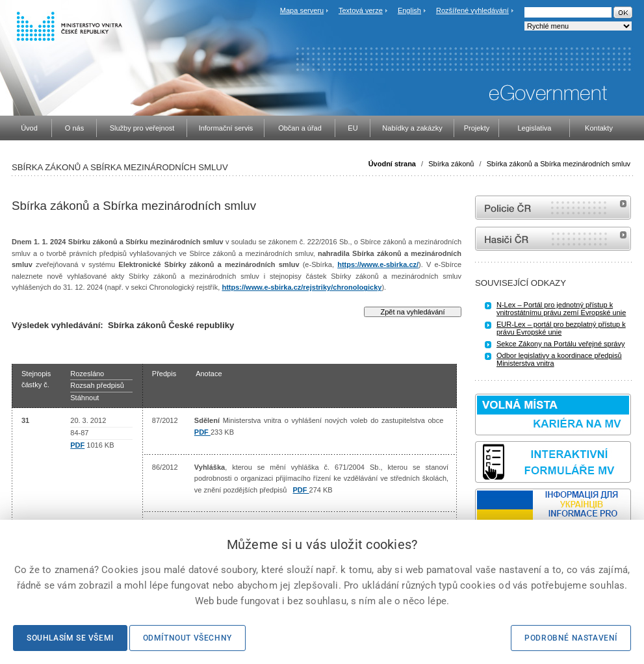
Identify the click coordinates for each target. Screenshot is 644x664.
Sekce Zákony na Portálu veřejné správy (561, 344)
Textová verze (361, 10)
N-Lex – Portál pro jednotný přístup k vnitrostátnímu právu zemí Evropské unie (561, 309)
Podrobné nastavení (571, 638)
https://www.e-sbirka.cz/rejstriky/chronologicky (302, 287)
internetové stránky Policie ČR (553, 208)
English (409, 10)
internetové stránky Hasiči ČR (553, 239)
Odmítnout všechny (187, 638)
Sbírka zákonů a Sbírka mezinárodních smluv (559, 164)
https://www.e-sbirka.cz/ (378, 264)
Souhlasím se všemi (70, 638)
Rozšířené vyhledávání (472, 10)
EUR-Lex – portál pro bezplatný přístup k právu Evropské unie (561, 328)
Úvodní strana (392, 164)
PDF (77, 445)
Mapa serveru (302, 10)
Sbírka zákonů (451, 164)
